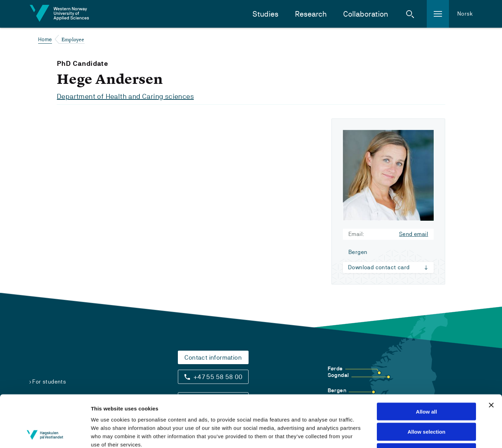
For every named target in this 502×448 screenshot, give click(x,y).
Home (45, 39)
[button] (410, 14)
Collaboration (366, 14)
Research (311, 14)
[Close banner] (491, 357)
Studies (265, 14)
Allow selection (426, 383)
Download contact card (379, 267)
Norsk (465, 14)
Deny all (426, 404)
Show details (383, 434)
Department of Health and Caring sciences (125, 96)
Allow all (427, 363)
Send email (414, 234)
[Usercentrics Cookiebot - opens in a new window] (45, 434)
